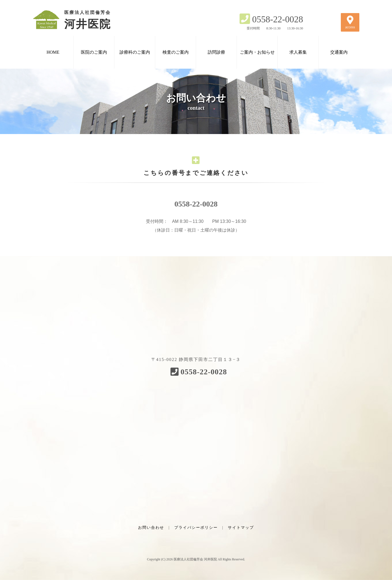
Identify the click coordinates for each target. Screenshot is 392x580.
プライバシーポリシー (196, 528)
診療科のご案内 (135, 52)
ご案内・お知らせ (257, 52)
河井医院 (79, 20)
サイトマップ (241, 528)
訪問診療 (216, 52)
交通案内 (339, 52)
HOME (53, 52)
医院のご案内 (94, 52)
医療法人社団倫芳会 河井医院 (195, 559)
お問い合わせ (151, 528)
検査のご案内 (176, 52)
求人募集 (298, 52)
